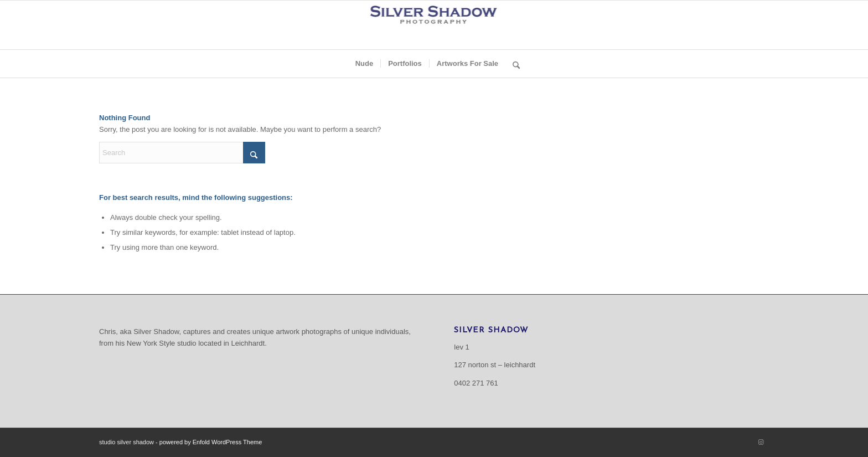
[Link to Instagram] (761, 442)
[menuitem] (365, 64)
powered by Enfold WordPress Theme (211, 442)
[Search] (513, 64)
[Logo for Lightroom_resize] (434, 25)
